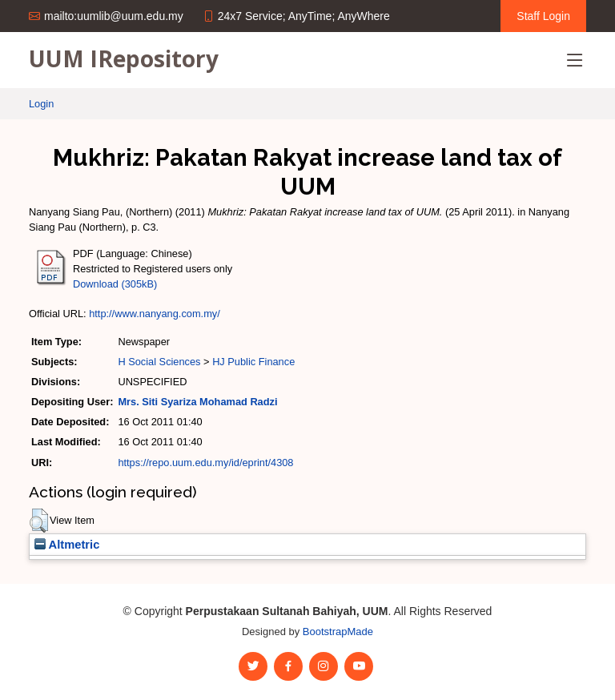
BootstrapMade (338, 632)
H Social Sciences (159, 362)
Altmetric (67, 545)
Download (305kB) (115, 284)
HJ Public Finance (253, 362)
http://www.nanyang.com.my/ (155, 314)
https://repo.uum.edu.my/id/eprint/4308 (205, 463)
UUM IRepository (124, 58)
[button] (39, 521)
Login (41, 104)
